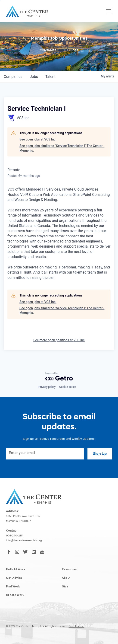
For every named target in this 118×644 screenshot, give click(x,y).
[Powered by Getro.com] (59, 376)
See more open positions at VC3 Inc (59, 340)
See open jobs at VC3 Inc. (38, 139)
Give (65, 587)
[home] (27, 11)
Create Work (15, 596)
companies (13, 77)
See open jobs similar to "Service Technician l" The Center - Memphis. (62, 148)
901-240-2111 (15, 536)
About (66, 578)
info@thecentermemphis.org (24, 541)
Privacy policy (47, 387)
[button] (108, 11)
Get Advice (14, 578)
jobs (34, 77)
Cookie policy (68, 387)
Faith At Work (16, 570)
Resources (69, 570)
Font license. (77, 627)
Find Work (13, 587)
